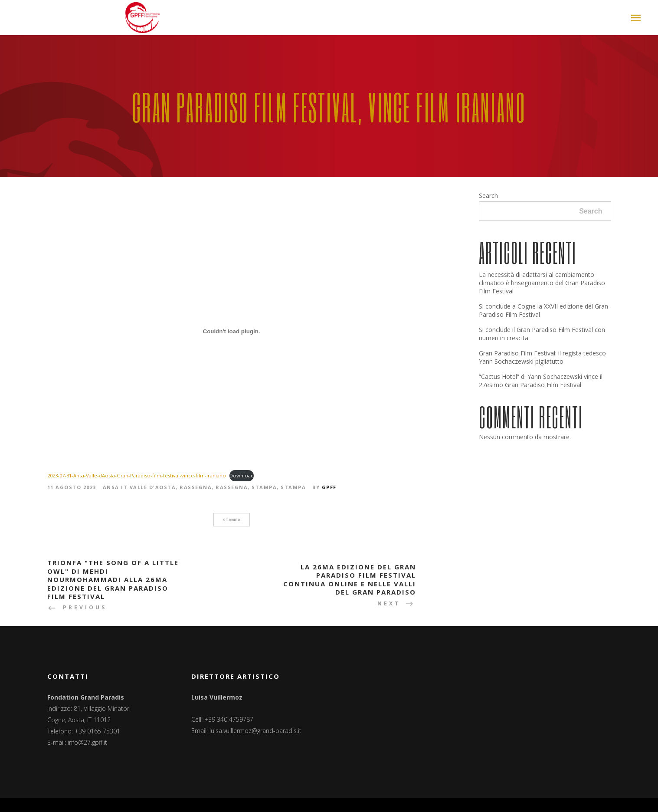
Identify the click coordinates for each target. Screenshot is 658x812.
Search (488, 196)
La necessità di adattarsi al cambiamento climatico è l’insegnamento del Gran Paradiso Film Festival (542, 283)
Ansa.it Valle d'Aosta (139, 487)
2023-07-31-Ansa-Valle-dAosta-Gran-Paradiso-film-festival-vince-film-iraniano (137, 475)
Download (242, 475)
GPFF (329, 487)
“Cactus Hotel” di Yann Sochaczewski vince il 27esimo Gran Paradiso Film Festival (541, 381)
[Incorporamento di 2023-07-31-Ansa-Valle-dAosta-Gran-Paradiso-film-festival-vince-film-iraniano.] (232, 331)
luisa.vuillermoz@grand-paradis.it (255, 731)
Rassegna (196, 487)
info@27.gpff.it (87, 742)
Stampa (264, 487)
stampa (232, 520)
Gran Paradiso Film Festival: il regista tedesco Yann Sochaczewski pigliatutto (542, 357)
